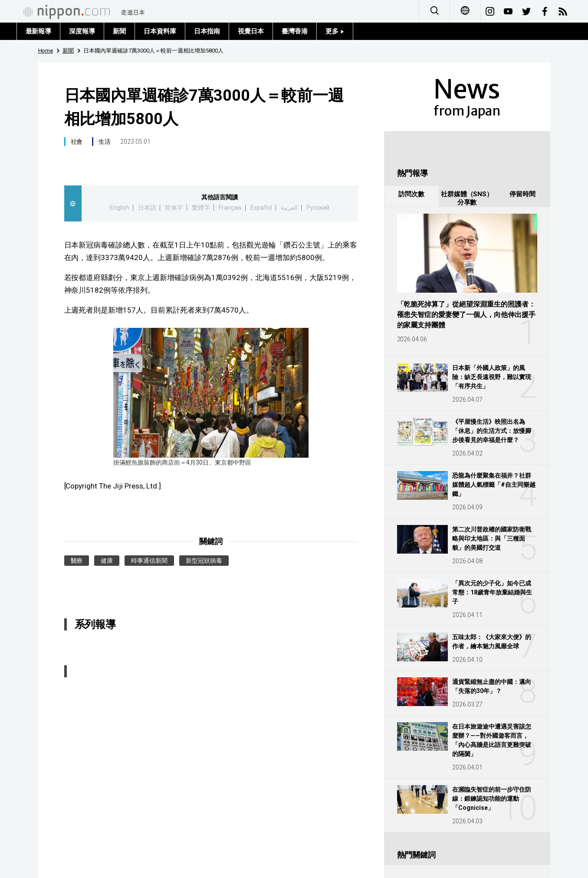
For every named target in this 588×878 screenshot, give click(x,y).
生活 (105, 142)
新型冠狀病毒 (204, 561)
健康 (107, 561)
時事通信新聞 (149, 561)
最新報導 (39, 31)
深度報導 (82, 31)
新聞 (119, 31)
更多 (335, 31)
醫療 (77, 561)
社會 (77, 142)
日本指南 (207, 31)
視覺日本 (251, 31)
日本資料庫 (160, 31)
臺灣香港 (295, 31)
